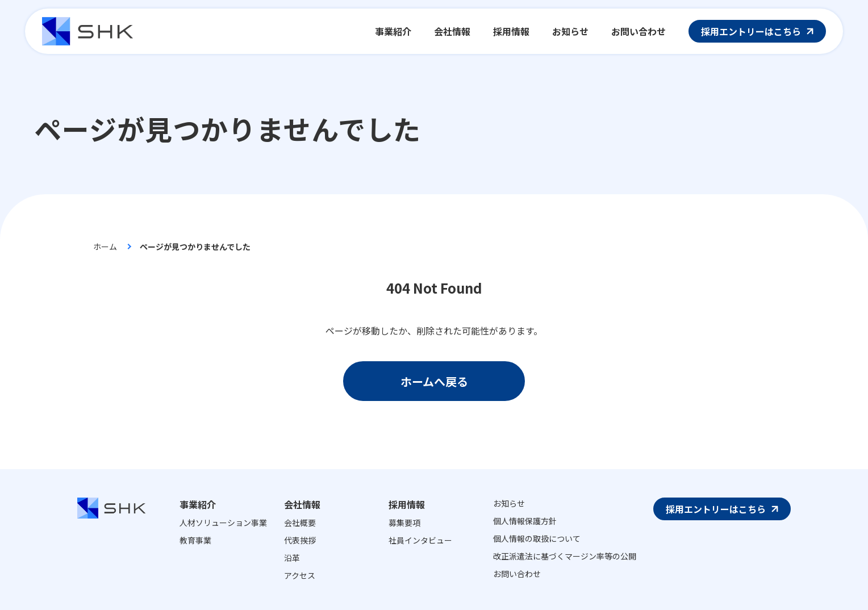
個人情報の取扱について (537, 538)
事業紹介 (198, 504)
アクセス (300, 575)
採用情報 (407, 504)
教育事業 (195, 540)
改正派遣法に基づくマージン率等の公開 (565, 556)
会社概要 (300, 523)
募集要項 (404, 523)
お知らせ (509, 503)
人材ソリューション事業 (223, 523)
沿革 (292, 558)
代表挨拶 (300, 540)
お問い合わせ (517, 574)
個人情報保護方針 (525, 521)
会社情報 (302, 504)
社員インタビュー (420, 540)
